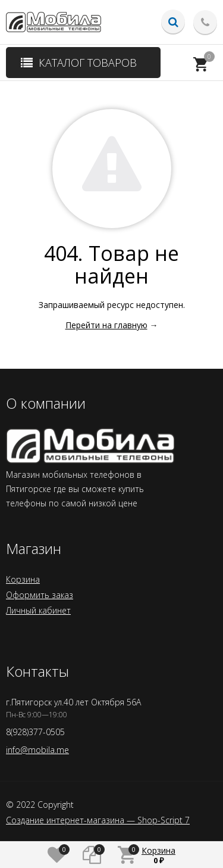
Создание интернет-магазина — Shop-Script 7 (98, 820)
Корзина (23, 579)
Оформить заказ (40, 595)
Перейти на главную (106, 325)
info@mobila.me (37, 750)
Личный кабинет (38, 610)
